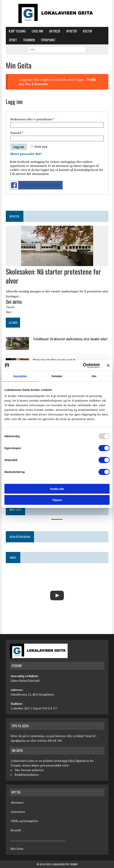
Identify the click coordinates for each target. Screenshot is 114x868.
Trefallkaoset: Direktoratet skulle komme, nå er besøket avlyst (70, 339)
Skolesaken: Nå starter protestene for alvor (53, 276)
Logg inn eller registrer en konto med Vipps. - (57, 82)
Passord (22, 132)
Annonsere (18, 812)
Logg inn (37, 31)
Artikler (55, 31)
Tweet (10, 307)
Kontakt (16, 830)
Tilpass (57, 500)
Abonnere (17, 802)
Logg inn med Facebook (35, 185)
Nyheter (72, 31)
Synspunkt (48, 40)
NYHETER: (15, 216)
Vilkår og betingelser (24, 821)
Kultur (88, 31)
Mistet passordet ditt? (26, 154)
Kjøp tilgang (17, 31)
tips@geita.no (20, 741)
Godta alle (57, 489)
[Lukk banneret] (108, 365)
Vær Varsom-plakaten (29, 770)
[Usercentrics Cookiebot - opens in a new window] (83, 365)
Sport (13, 40)
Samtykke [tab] (20, 376)
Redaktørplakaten (27, 775)
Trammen (29, 40)
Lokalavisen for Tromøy (65, 864)
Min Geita (17, 849)
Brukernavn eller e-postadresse (38, 119)
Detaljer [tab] (57, 376)
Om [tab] (94, 376)
